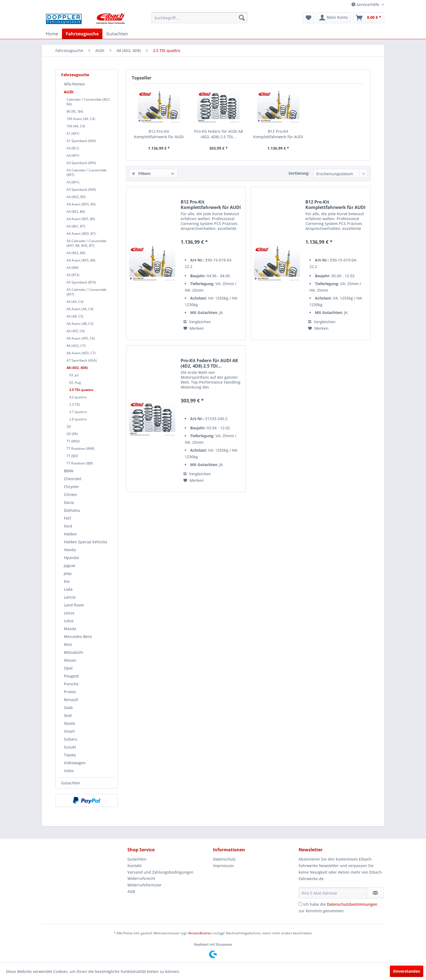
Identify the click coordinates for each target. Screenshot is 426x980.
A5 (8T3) (73, 275)
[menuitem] (200, 18)
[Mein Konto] (334, 18)
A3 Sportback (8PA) (81, 163)
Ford (68, 526)
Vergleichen (197, 322)
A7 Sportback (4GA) (82, 360)
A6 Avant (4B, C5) (80, 324)
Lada (68, 589)
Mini (68, 644)
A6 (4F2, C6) (76, 331)
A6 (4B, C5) (75, 316)
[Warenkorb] (369, 18)
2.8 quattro (78, 419)
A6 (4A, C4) (75, 302)
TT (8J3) (72, 456)
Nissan (70, 660)
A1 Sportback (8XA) (81, 141)
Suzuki (70, 747)
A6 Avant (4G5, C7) (81, 353)
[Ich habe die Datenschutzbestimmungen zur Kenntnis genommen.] (300, 904)
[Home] (52, 34)
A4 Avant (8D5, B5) (81, 204)
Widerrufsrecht (141, 878)
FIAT (68, 518)
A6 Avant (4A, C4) (80, 309)
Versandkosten (200, 933)
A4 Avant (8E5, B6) (81, 219)
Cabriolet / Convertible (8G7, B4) (89, 102)
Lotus (69, 621)
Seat (68, 715)
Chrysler (71, 487)
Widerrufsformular (145, 885)
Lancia (70, 597)
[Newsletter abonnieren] (375, 893)
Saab (68, 708)
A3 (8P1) (73, 155)
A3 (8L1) (73, 148)
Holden (70, 534)
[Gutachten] (117, 34)
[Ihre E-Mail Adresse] (333, 893)
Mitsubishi (73, 652)
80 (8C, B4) (75, 111)
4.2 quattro (78, 397)
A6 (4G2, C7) (76, 346)
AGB (131, 891)
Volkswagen (75, 763)
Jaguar (70, 565)
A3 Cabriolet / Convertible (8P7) (87, 172)
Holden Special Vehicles (86, 542)
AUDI (69, 92)
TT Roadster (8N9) (81, 449)
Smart (69, 731)
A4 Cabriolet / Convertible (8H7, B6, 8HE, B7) (87, 243)
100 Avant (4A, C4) (81, 119)
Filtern (141, 173)
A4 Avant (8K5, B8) (81, 260)
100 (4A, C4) (76, 126)
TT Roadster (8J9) (80, 463)
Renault (71, 700)
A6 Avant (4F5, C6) (81, 338)
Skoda (69, 723)
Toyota (70, 755)
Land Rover (74, 605)
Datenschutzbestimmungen (352, 904)
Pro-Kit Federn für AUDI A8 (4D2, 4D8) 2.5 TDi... (219, 134)
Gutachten (71, 783)
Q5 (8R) (72, 434)
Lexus (69, 613)
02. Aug (75, 382)
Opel (68, 668)
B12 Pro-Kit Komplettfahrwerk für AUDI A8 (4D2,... (159, 134)
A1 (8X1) (73, 133)
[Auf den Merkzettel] (194, 328)
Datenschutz (224, 859)
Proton (70, 692)
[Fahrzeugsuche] (82, 34)
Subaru (71, 739)
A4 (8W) (73, 268)
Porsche (71, 684)
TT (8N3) (73, 441)
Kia (67, 581)
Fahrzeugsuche (75, 75)
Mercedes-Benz (78, 637)
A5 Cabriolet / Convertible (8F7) (87, 292)
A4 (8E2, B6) (76, 212)
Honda (70, 550)
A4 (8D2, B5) (76, 197)
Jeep (68, 573)
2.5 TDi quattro (81, 390)
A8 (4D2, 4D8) (77, 368)
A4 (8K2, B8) (76, 253)
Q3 (69, 426)
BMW (69, 471)
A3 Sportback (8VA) (81, 189)
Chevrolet (73, 479)
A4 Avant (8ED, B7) (81, 234)
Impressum (223, 866)
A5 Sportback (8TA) (81, 282)
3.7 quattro (78, 412)
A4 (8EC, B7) (76, 226)
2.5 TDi (75, 404)
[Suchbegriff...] (200, 18)
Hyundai (71, 558)
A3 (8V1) (73, 182)
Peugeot (71, 676)
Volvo (69, 771)
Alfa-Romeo (74, 84)
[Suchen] (242, 18)
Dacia (69, 502)
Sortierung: (299, 173)
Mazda (70, 629)
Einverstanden (407, 971)
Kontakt (134, 866)
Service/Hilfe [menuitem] (366, 4)
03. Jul (74, 375)
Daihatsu (72, 510)
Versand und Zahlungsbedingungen (160, 872)
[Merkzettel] (308, 18)
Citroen (71, 494)
